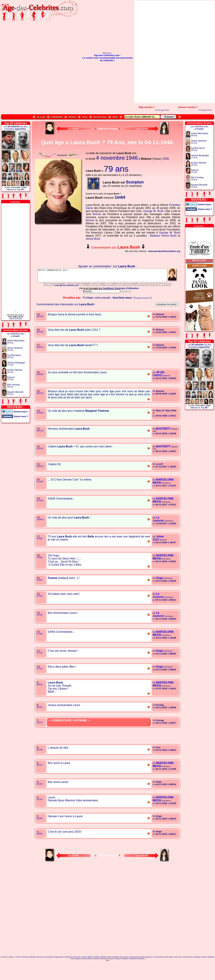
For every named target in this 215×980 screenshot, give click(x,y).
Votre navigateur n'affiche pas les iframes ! (59, 245)
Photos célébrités (113, 972)
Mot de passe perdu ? (162, 111)
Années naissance (146, 972)
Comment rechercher (100, 974)
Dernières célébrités (29, 972)
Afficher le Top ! (16, 190)
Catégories (211, 972)
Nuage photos (59, 972)
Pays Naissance (76, 974)
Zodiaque (197, 972)
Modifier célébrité (100, 972)
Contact (117, 974)
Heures (111, 974)
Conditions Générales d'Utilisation (121, 303)
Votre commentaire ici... (108, 277)
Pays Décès (87, 974)
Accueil (4, 972)
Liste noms (178, 972)
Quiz (122, 972)
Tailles (204, 972)
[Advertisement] (204, 52)
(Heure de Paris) (16, 319)
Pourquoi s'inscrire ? (205, 111)
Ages (126, 972)
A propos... (11, 972)
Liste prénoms (188, 972)
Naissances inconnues (73, 972)
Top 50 (18, 972)
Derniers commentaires (45, 972)
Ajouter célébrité (87, 972)
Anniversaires (134, 972)
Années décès (158, 972)
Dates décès (169, 972)
